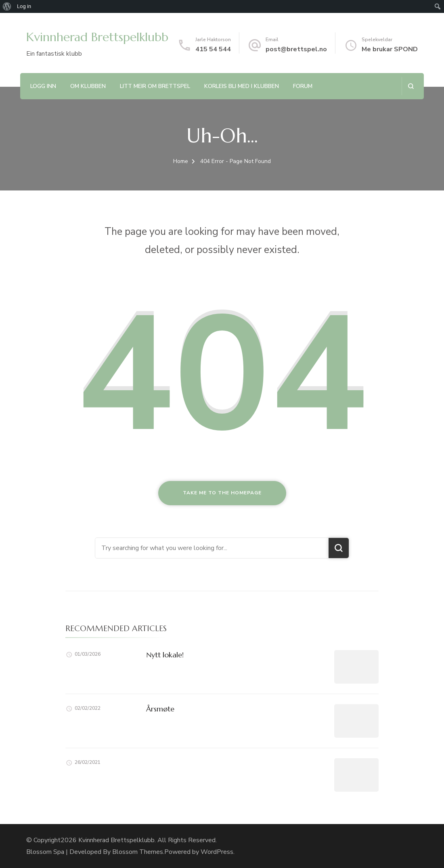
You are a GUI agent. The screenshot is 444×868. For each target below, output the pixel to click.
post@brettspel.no (296, 49)
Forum (303, 86)
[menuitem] (7, 6)
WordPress (217, 852)
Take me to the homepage (222, 493)
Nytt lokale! (165, 655)
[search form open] (411, 86)
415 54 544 (213, 49)
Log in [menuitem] (24, 6)
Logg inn (43, 86)
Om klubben (88, 86)
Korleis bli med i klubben (242, 86)
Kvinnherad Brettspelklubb (97, 37)
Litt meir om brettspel (155, 86)
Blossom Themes (138, 852)
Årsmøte (160, 709)
